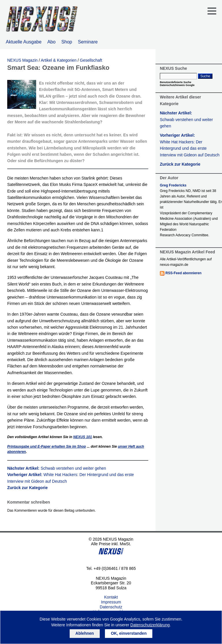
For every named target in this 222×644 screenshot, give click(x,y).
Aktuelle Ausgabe (24, 42)
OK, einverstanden (129, 633)
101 (83, 437)
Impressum (111, 602)
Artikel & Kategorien (59, 60)
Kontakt (111, 597)
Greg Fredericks (173, 185)
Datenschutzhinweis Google (177, 85)
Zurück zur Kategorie (27, 488)
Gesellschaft (91, 60)
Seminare (88, 42)
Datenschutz (111, 607)
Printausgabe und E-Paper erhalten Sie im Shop (47, 447)
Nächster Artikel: (57, 468)
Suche (205, 76)
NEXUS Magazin (22, 60)
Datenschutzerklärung (150, 625)
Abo (51, 42)
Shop (67, 42)
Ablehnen (85, 633)
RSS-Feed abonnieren (183, 273)
